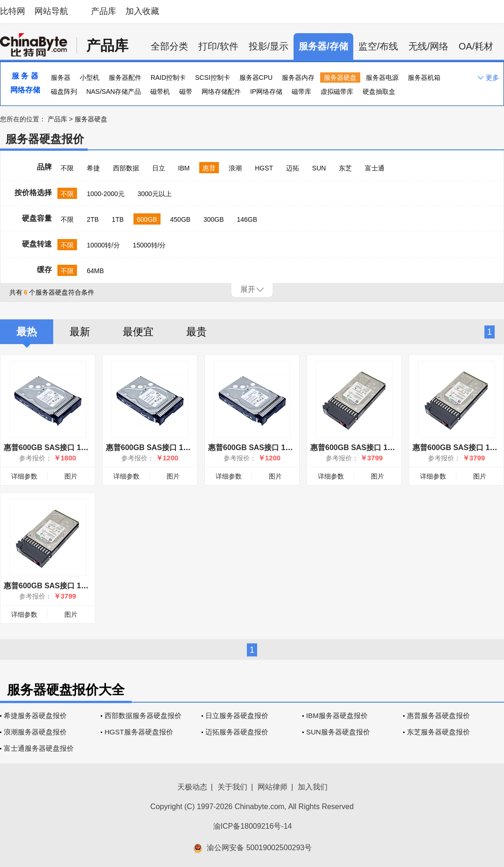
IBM (184, 168)
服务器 (61, 78)
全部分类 (169, 46)
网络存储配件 (221, 92)
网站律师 (273, 787)
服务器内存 (298, 78)
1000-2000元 (106, 194)
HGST (264, 168)
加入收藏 (142, 11)
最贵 (196, 332)
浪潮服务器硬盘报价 (35, 732)
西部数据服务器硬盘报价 (143, 715)
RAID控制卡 (168, 78)
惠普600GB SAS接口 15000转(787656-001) (77, 586)
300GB (214, 219)
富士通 (375, 168)
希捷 (93, 168)
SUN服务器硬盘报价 (338, 732)
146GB (247, 219)
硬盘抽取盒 (379, 92)
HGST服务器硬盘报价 (139, 732)
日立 (159, 168)
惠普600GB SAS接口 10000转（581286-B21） (287, 448)
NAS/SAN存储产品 (114, 92)
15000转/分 (150, 245)
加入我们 (313, 787)
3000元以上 (155, 194)
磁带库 (301, 92)
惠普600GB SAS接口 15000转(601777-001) (383, 448)
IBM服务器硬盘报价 (337, 715)
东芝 (345, 168)
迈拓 (293, 168)
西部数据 (126, 168)
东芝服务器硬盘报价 (438, 732)
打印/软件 (218, 46)
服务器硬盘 (340, 78)
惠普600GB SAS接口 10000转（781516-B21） (185, 448)
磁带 (186, 92)
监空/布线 (378, 46)
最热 (27, 332)
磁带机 (160, 92)
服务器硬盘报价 (45, 139)
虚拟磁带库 (337, 92)
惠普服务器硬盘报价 (438, 715)
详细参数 (24, 476)
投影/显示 (269, 46)
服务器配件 (125, 78)
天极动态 (192, 787)
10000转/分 (103, 245)
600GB (147, 219)
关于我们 (232, 787)
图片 (71, 476)
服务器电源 (382, 78)
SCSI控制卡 (213, 78)
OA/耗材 (476, 46)
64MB (95, 271)
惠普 (209, 168)
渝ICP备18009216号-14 (253, 826)
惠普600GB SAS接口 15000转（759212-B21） (82, 448)
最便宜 (138, 332)
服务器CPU (256, 78)
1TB (118, 219)
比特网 (13, 11)
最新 (80, 332)
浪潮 (235, 168)
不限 (67, 168)
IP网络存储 (266, 92)
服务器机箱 (424, 78)
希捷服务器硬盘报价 (35, 715)
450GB (181, 219)
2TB (93, 219)
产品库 (104, 11)
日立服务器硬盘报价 (237, 715)
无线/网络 (428, 46)
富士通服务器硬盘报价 (39, 748)
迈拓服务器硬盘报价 (237, 732)
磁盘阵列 (64, 92)
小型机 (90, 78)
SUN (319, 168)
